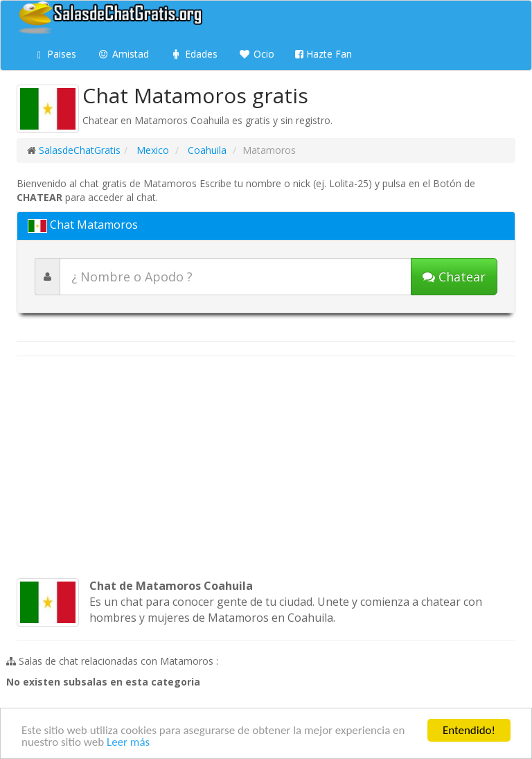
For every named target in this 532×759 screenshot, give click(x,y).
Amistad (123, 54)
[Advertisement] (266, 467)
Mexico (151, 150)
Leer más (128, 743)
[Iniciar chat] (454, 277)
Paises (57, 54)
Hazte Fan (323, 54)
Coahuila (206, 150)
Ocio (256, 54)
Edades (194, 54)
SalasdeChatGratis (80, 150)
